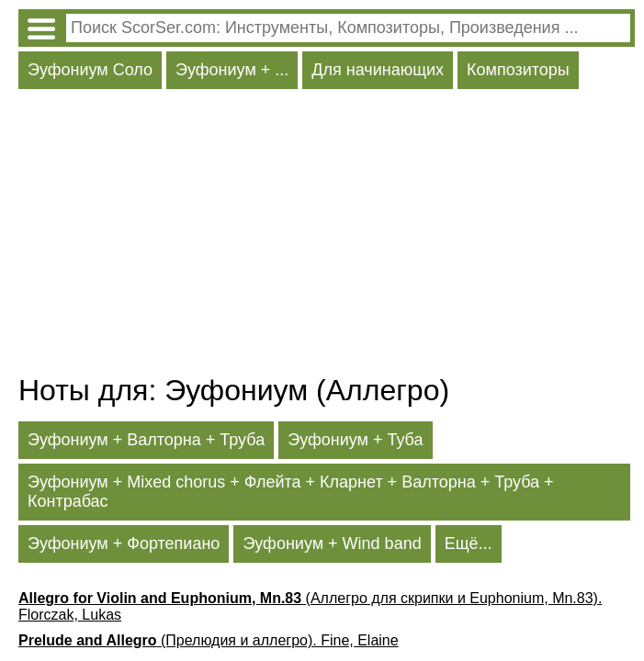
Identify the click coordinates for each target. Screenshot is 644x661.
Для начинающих (378, 70)
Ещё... (469, 543)
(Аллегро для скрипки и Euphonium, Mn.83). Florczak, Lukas (310, 606)
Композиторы (518, 70)
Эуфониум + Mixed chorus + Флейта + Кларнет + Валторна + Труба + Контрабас (291, 492)
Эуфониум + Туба (355, 440)
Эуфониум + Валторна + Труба (146, 440)
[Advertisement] (327, 236)
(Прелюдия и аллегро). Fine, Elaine (209, 640)
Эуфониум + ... (232, 70)
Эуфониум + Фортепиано (124, 543)
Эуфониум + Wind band (332, 543)
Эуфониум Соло (90, 70)
